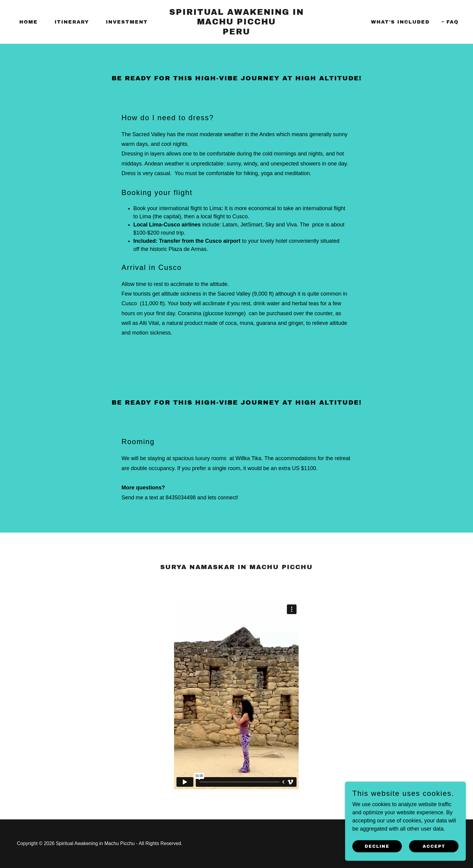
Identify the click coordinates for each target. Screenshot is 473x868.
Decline (377, 846)
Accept (434, 846)
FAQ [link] (452, 22)
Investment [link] (127, 22)
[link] (237, 33)
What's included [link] (400, 22)
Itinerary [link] (72, 22)
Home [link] (29, 22)
